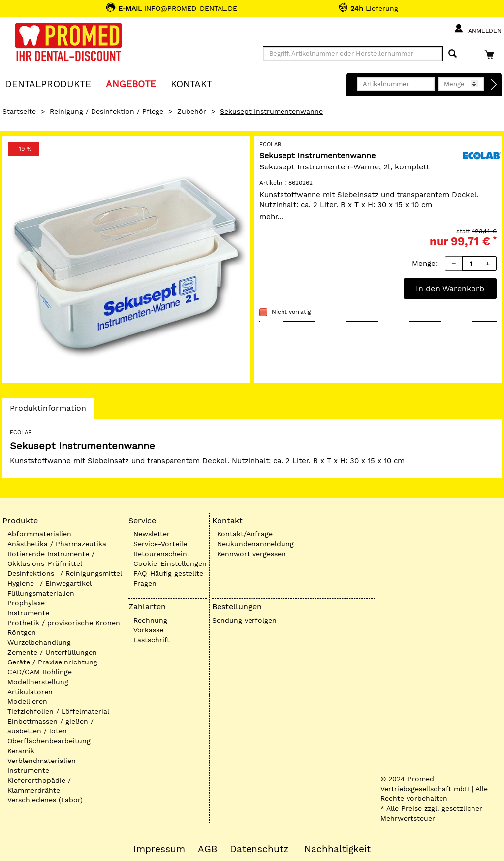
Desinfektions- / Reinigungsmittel (65, 573)
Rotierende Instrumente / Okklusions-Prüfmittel (51, 559)
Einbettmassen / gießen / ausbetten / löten (50, 726)
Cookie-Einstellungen (170, 563)
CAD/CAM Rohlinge (40, 672)
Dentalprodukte (48, 83)
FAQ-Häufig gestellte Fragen (168, 578)
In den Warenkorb (450, 288)
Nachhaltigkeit (337, 849)
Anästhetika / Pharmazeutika (57, 544)
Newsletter (152, 534)
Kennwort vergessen (252, 554)
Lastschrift (152, 640)
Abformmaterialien (39, 534)
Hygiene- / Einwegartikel (49, 583)
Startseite (19, 111)
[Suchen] (453, 54)
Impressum (159, 849)
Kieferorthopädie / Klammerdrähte (39, 785)
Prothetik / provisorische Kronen (64, 623)
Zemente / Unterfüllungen (52, 652)
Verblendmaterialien (42, 761)
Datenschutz (259, 849)
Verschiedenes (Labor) (45, 800)
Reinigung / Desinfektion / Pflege (107, 111)
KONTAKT (191, 83)
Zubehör (192, 111)
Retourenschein (160, 554)
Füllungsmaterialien (41, 593)
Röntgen (22, 632)
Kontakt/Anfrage (245, 534)
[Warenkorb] (492, 54)
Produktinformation (48, 411)
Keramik (21, 751)
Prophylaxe (26, 603)
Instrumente (28, 613)
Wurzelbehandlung (39, 642)
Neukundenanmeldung (255, 544)
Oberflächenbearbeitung (49, 741)
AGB (207, 849)
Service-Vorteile (160, 544)
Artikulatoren (30, 692)
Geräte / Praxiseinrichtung (52, 662)
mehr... (271, 217)
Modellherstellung (38, 682)
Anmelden (478, 29)
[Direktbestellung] (494, 85)
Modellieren (27, 701)
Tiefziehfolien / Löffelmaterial (58, 711)
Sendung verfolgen (244, 620)
